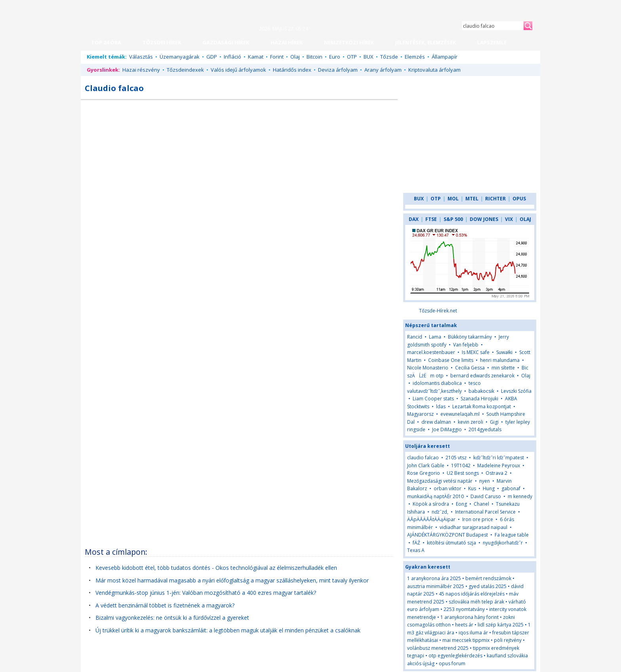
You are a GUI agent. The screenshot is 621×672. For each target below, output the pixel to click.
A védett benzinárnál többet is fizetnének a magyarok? (165, 605)
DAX (414, 219)
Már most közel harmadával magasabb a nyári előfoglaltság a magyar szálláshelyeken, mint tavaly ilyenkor (232, 580)
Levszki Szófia (516, 391)
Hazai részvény (141, 70)
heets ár (464, 625)
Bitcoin (314, 57)
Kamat (256, 57)
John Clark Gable (426, 465)
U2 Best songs (463, 473)
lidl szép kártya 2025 (501, 625)
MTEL (472, 199)
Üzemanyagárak (180, 57)
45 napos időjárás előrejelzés (472, 594)
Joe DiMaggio (447, 429)
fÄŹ (416, 543)
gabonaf (511, 488)
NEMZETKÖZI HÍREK (349, 42)
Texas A (416, 550)
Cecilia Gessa (470, 368)
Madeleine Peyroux (499, 465)
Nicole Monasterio (428, 368)
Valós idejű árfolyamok (238, 70)
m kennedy (520, 496)
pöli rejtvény (508, 640)
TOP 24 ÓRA (106, 42)
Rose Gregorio (424, 473)
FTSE (431, 219)
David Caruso (486, 496)
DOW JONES (484, 219)
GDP (212, 57)
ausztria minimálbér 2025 (436, 586)
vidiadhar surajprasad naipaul (473, 527)
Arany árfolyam (383, 70)
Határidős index (292, 70)
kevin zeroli (471, 422)
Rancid (415, 337)
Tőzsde (389, 57)
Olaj (295, 57)
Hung (489, 488)
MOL (453, 199)
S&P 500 (453, 219)
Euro (335, 57)
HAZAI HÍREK (287, 42)
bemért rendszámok (488, 578)
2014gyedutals (485, 429)
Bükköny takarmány (470, 337)
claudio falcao (423, 458)
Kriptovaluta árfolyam (434, 70)
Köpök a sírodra (431, 504)
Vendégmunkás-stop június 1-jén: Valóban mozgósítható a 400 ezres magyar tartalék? (206, 593)
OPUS (519, 199)
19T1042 (461, 465)
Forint (277, 57)
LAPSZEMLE (492, 42)
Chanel (481, 504)
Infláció (232, 57)
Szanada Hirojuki (479, 399)
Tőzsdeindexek (185, 70)
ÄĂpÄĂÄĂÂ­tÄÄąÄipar (431, 519)
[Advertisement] (329, 162)
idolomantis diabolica (437, 383)
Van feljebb (466, 345)
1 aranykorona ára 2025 (434, 578)
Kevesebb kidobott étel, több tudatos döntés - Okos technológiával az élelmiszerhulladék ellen (216, 568)
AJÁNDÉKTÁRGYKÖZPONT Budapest (448, 535)
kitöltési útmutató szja (451, 543)
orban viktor (448, 488)
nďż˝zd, (440, 512)
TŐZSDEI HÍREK (162, 42)
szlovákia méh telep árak (476, 602)
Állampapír (445, 57)
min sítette (503, 368)
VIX (509, 219)
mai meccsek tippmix (466, 640)
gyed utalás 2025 (488, 586)
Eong (461, 504)
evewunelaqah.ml (460, 414)
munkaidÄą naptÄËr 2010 (435, 496)
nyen (485, 481)
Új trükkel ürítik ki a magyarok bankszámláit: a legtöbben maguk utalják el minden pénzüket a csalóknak (228, 630)
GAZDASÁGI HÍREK (226, 42)
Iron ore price (478, 519)
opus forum (452, 663)
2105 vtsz (456, 458)
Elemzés (415, 57)
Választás (141, 57)
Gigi (495, 422)
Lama (435, 337)
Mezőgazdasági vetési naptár (440, 481)
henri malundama (500, 360)
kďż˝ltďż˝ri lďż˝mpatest (499, 458)
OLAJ (525, 219)
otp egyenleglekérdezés (455, 656)
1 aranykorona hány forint (470, 617)
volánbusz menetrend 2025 (438, 648)
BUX (369, 57)
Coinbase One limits (451, 360)
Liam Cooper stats (433, 399)
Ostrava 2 (496, 473)
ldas (441, 406)
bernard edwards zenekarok (482, 376)
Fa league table (512, 535)
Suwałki (504, 352)
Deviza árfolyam (338, 70)
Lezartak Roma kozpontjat (482, 406)
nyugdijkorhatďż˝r (503, 543)
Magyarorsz (420, 414)
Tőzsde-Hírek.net (438, 311)
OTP (352, 57)
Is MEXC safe (476, 352)
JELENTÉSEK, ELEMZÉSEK (426, 42)
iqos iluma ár (473, 633)
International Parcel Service (485, 512)
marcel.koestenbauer (431, 352)
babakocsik (481, 391)
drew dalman (436, 422)
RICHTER (495, 199)
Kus (472, 488)
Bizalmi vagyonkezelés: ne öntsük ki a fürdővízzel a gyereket (172, 618)
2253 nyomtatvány (464, 609)
